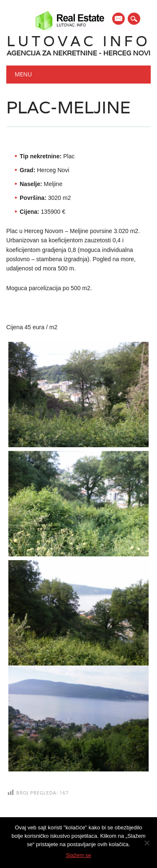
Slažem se (78, 855)
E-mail (119, 19)
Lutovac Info (78, 41)
